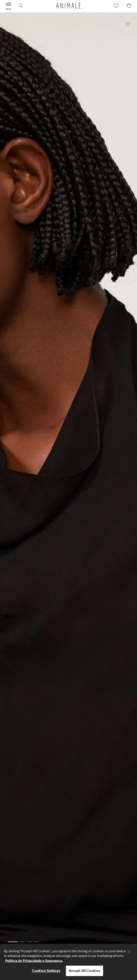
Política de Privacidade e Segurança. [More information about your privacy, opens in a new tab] (34, 961)
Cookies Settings (46, 971)
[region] (68, 962)
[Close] (129, 952)
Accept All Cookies (84, 971)
